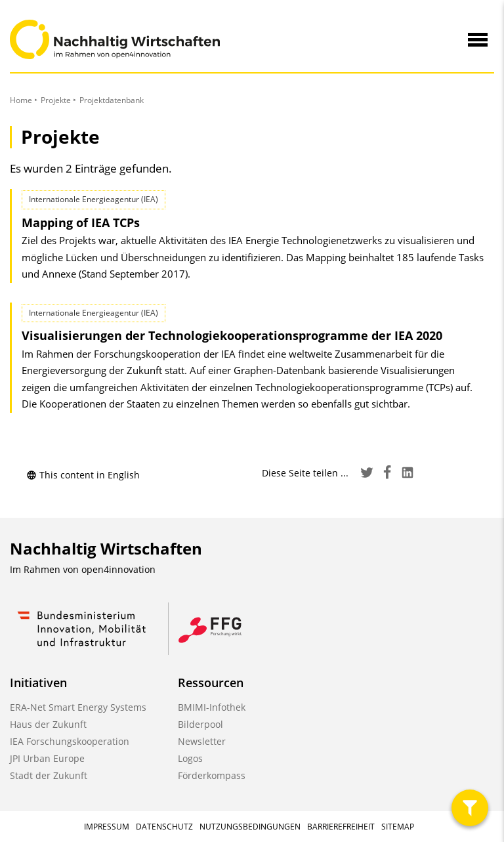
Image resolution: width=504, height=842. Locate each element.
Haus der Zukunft (48, 724)
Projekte (56, 100)
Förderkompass (212, 775)
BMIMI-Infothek (212, 707)
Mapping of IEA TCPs (81, 222)
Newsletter (202, 741)
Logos (190, 758)
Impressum (107, 827)
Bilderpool (200, 724)
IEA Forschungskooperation (70, 741)
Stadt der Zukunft (49, 775)
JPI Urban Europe (47, 758)
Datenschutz (164, 827)
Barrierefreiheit (341, 827)
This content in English (83, 475)
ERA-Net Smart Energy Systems (78, 707)
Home (21, 100)
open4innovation (118, 569)
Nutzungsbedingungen (250, 827)
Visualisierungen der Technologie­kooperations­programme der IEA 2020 (232, 335)
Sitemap (398, 827)
